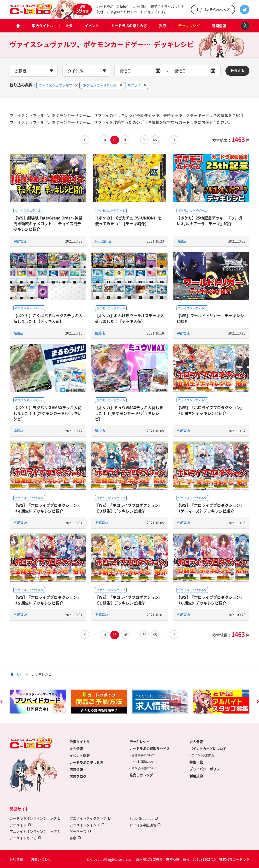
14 (104, 140)
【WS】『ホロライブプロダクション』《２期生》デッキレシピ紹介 (47, 600)
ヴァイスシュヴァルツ (29, 211)
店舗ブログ (78, 776)
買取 (163, 26)
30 (144, 140)
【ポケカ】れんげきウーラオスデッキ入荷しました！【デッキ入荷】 (129, 318)
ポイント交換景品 (203, 755)
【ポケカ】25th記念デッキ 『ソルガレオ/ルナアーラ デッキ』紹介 (209, 220)
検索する (237, 71)
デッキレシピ (189, 26)
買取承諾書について (145, 768)
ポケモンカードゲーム (111, 211)
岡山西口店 (103, 241)
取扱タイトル (43, 26)
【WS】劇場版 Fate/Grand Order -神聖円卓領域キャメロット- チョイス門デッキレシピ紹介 (48, 223)
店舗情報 (219, 26)
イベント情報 (80, 755)
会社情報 (16, 859)
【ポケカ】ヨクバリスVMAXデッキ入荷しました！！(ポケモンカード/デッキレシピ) (47, 413)
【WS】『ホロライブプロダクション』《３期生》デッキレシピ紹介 (129, 508)
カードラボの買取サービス (150, 748)
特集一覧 (196, 762)
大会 (69, 26)
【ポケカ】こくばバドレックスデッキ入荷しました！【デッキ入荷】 (48, 318)
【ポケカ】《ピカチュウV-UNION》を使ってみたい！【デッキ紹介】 (128, 220)
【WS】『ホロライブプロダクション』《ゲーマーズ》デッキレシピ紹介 (210, 508)
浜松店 (18, 431)
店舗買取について (143, 755)
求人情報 (196, 742)
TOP (18, 674)
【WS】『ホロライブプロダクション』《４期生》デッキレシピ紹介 (47, 508)
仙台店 (182, 241)
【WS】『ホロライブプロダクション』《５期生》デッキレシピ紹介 (210, 410)
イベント (92, 26)
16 (125, 140)
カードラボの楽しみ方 (129, 26)
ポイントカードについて (208, 748)
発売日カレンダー (143, 775)
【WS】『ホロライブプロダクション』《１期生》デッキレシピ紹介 (129, 600)
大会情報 (76, 748)
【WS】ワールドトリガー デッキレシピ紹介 (210, 318)
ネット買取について (145, 762)
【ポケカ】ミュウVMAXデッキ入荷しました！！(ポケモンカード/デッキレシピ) (129, 413)
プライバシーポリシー (206, 769)
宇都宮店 (20, 241)
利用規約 (196, 776)
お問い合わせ (41, 859)
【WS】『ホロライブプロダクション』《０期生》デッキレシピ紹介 (210, 600)
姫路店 (18, 333)
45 (155, 140)
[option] (38, 702)
